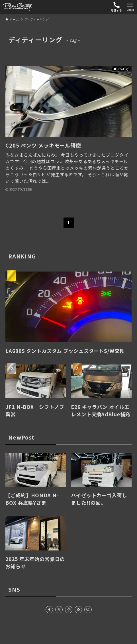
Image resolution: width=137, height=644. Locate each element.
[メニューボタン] (130, 7)
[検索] (88, 610)
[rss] (78, 610)
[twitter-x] (59, 610)
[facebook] (49, 610)
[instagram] (69, 610)
